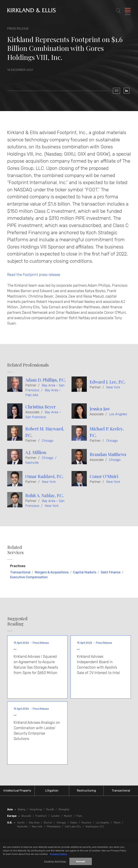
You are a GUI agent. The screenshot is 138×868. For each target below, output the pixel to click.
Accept (81, 863)
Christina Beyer (41, 407)
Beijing (22, 809)
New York (113, 387)
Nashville (32, 463)
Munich (68, 816)
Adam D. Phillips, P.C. (46, 380)
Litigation (52, 791)
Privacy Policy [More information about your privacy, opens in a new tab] (58, 856)
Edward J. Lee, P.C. (107, 382)
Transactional (20, 572)
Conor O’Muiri (104, 476)
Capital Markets (85, 572)
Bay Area (34, 823)
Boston (48, 823)
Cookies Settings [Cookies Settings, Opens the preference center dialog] (55, 863)
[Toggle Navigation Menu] (128, 11)
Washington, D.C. (95, 827)
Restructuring (86, 791)
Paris (79, 816)
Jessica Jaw (100, 409)
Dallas (74, 823)
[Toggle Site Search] (118, 11)
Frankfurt (41, 816)
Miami (117, 823)
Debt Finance (111, 572)
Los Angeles (118, 414)
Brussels (26, 816)
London (55, 816)
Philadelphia (54, 827)
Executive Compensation (29, 577)
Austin (21, 823)
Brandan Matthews (108, 454)
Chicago (48, 441)
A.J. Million (36, 452)
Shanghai (64, 809)
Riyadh (50, 809)
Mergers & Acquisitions (52, 572)
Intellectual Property (17, 791)
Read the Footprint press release (34, 275)
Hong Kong (36, 809)
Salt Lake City (73, 827)
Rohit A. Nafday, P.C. (44, 495)
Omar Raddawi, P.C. (44, 476)
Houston (86, 823)
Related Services (15, 550)
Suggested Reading (17, 621)
